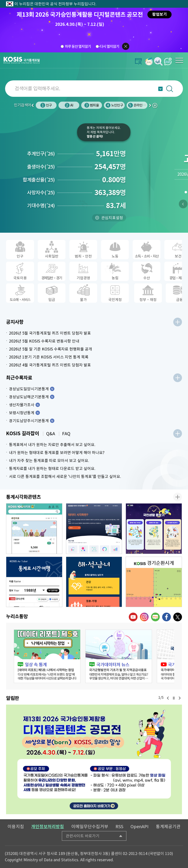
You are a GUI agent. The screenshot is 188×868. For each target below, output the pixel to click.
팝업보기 (159, 14)
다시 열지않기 (109, 46)
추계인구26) (41, 154)
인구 (46, 105)
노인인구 (114, 105)
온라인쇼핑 (138, 105)
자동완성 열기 (160, 89)
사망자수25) (41, 193)
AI (69, 105)
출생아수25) (41, 167)
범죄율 (92, 105)
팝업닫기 (126, 46)
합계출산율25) (39, 180)
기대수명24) (41, 206)
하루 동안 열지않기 (78, 46)
